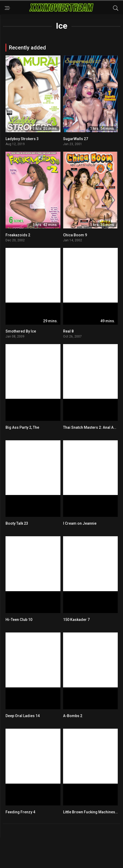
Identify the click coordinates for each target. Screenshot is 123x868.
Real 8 (68, 331)
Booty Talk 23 (17, 523)
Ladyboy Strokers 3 (22, 139)
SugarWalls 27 (76, 139)
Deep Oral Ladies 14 (23, 716)
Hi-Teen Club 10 (19, 620)
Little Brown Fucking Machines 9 (91, 812)
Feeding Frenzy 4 (20, 812)
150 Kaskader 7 (76, 620)
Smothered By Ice (21, 331)
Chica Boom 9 (75, 235)
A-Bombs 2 (73, 716)
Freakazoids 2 (18, 235)
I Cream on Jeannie (80, 523)
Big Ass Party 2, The (22, 427)
